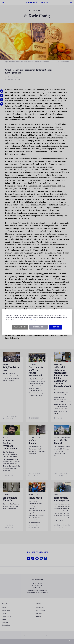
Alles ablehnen (20, 327)
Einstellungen (38, 327)
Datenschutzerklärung (28, 320)
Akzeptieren (56, 327)
